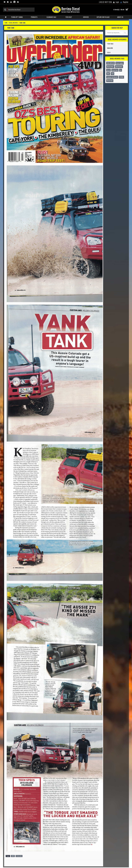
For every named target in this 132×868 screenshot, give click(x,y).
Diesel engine (120, 63)
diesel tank (110, 81)
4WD (13, 856)
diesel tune (115, 70)
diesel (108, 70)
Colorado (19, 856)
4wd (112, 74)
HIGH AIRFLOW (110, 63)
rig (121, 70)
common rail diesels (112, 77)
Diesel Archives (13, 23)
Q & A (109, 52)
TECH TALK (110, 44)
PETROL (121, 77)
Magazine (110, 48)
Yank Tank (22, 23)
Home (6, 23)
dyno (108, 74)
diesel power (119, 67)
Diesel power (110, 67)
